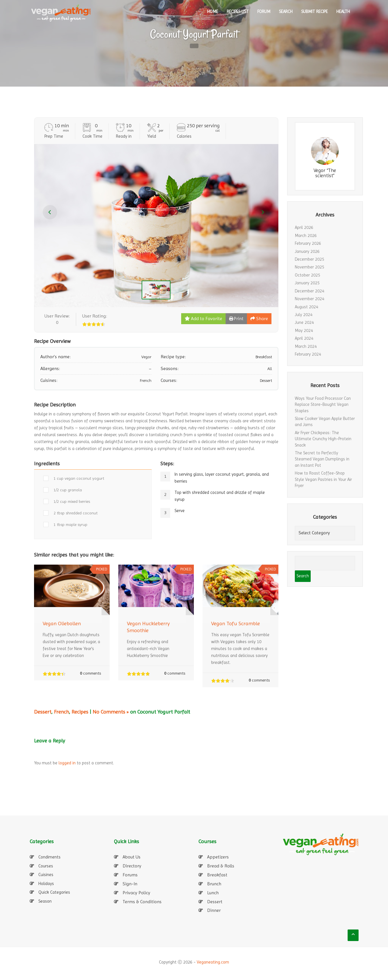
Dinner (214, 910)
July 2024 (304, 315)
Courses (46, 866)
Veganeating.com (213, 962)
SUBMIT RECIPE (314, 12)
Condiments (49, 857)
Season (45, 901)
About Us (132, 857)
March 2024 (306, 346)
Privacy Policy (136, 893)
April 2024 (304, 338)
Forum (264, 12)
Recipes (80, 712)
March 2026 (306, 236)
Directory (132, 866)
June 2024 (304, 322)
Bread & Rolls (221, 866)
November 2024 (310, 299)
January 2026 (307, 251)
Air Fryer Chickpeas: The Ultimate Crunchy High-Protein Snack (323, 439)
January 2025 (307, 283)
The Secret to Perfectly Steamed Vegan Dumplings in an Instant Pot (322, 459)
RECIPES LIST (238, 12)
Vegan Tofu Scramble (236, 623)
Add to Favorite (203, 319)
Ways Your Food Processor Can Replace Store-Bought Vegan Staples (323, 405)
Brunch (214, 884)
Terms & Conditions (142, 902)
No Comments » (111, 712)
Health (343, 12)
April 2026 (304, 227)
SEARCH (286, 12)
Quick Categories (54, 892)
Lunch (213, 893)
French (61, 712)
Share (259, 319)
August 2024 (307, 307)
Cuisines (46, 875)
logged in (67, 763)
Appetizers (218, 857)
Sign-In (130, 884)
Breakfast (217, 875)
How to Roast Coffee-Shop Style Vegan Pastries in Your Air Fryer (323, 479)
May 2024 (304, 331)
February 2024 (308, 354)
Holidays (46, 884)
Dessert (43, 712)
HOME (213, 12)
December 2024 (310, 291)
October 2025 (308, 275)
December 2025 (310, 259)
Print (236, 319)
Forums (130, 875)
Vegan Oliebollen (62, 623)
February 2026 (308, 243)
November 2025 (310, 267)
